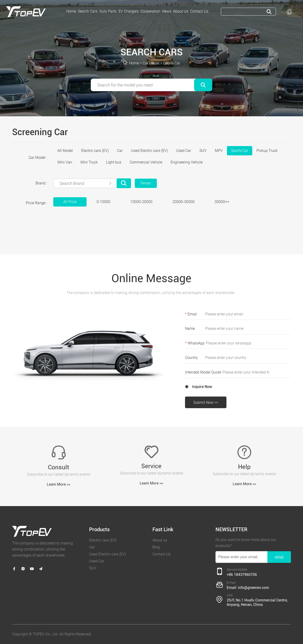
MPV (219, 151)
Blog (156, 547)
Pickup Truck (267, 151)
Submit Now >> (206, 402)
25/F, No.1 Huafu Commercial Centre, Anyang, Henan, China (257, 602)
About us (160, 540)
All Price (70, 202)
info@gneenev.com (253, 588)
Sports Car (172, 63)
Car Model (151, 63)
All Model (65, 151)
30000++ (222, 202)
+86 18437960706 (242, 575)
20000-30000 (183, 202)
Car (120, 151)
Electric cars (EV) (95, 151)
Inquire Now (202, 387)
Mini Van (65, 162)
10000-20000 (141, 202)
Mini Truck (89, 162)
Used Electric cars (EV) (149, 151)
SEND (279, 557)
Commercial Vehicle (146, 162)
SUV (203, 151)
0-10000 (103, 202)
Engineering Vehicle (187, 162)
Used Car (184, 151)
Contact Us (162, 554)
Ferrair (146, 183)
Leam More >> (59, 484)
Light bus (114, 162)
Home (134, 63)
